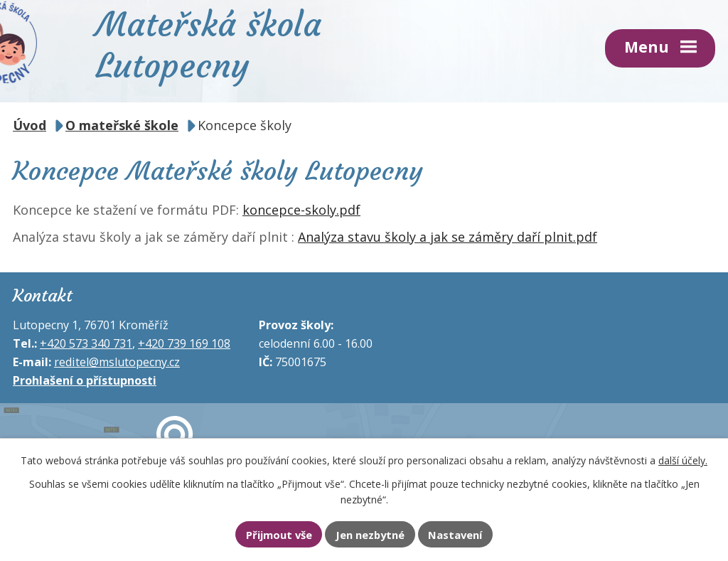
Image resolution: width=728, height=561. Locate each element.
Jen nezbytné (370, 535)
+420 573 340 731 (86, 343)
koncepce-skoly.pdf (301, 210)
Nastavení (455, 535)
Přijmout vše (279, 535)
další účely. (683, 460)
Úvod (30, 125)
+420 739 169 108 (184, 343)
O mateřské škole (122, 125)
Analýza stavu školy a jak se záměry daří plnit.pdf (448, 237)
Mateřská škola (209, 43)
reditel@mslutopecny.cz (117, 362)
